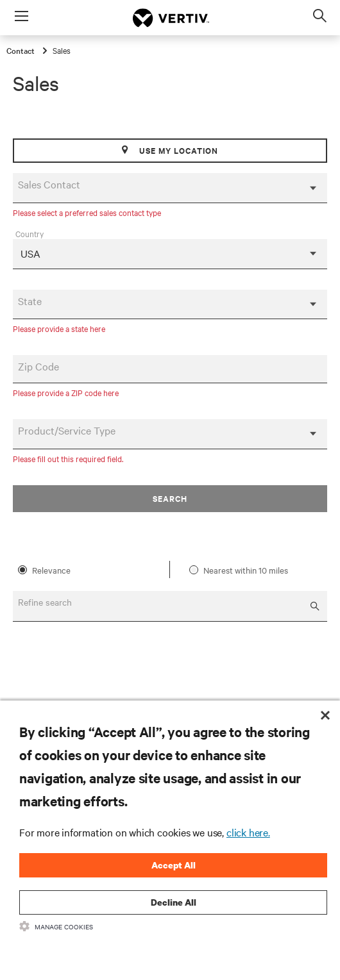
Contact (21, 50)
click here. (248, 832)
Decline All (174, 902)
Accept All (174, 865)
